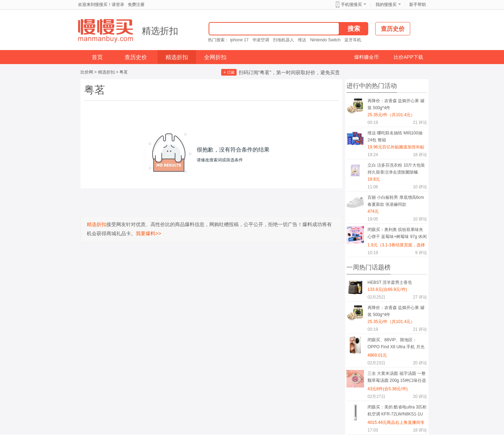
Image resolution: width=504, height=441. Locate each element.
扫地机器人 (283, 40)
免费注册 (136, 5)
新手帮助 (418, 5)
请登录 (118, 5)
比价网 (87, 72)
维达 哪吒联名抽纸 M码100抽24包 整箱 (395, 136)
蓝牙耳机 (353, 40)
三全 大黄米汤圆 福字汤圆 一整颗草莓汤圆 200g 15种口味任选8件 (397, 378)
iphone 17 (239, 40)
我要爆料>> (148, 233)
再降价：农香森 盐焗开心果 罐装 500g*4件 (396, 104)
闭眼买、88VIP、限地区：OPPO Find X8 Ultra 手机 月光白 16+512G (396, 345)
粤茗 (124, 72)
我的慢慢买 (386, 5)
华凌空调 (261, 40)
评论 (420, 122)
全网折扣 (215, 57)
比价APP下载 (408, 57)
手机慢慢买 (351, 5)
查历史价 (136, 57)
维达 (302, 40)
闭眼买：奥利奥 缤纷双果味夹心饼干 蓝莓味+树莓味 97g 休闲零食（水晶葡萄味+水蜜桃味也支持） (397, 234)
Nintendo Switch (325, 40)
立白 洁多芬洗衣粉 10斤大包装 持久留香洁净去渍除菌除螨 (396, 169)
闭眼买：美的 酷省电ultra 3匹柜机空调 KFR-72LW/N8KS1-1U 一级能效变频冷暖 (397, 412)
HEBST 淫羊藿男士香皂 (390, 282)
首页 (97, 57)
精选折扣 (160, 31)
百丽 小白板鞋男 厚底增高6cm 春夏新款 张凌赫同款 (396, 201)
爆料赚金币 (366, 57)
